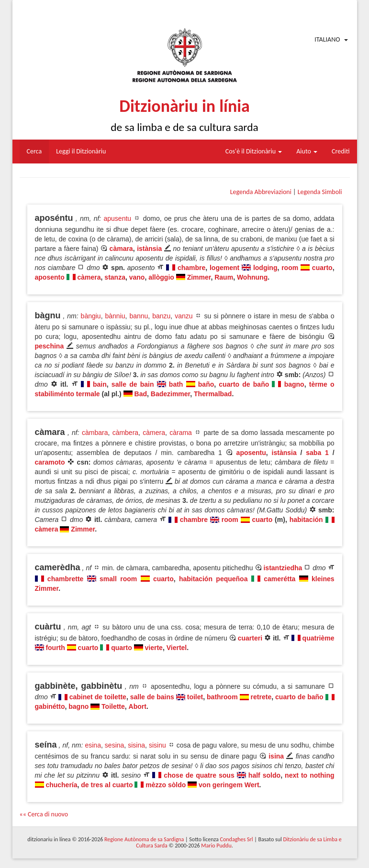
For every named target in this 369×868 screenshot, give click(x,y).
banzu (161, 316)
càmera (89, 277)
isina (276, 756)
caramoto (50, 462)
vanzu (184, 316)
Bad (141, 394)
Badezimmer (170, 394)
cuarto (322, 268)
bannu (139, 316)
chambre (191, 268)
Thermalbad (213, 394)
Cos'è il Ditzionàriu (254, 151)
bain (100, 384)
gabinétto (50, 706)
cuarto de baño (244, 384)
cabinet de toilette (98, 697)
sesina (114, 745)
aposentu (251, 453)
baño (206, 384)
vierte (154, 648)
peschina (50, 346)
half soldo (264, 775)
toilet (195, 697)
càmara (121, 249)
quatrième (319, 638)
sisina (136, 745)
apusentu (118, 218)
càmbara (95, 433)
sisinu (157, 745)
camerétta (280, 579)
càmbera (125, 433)
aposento (50, 277)
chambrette (65, 579)
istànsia (149, 249)
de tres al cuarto (107, 785)
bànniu (115, 316)
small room (118, 579)
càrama (181, 433)
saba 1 (317, 453)
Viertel (177, 648)
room (290, 268)
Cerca (34, 151)
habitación (306, 520)
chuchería (61, 785)
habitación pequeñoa (213, 579)
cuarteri (250, 638)
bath (176, 384)
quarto (122, 648)
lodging (265, 268)
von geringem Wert (229, 785)
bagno (294, 384)
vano (137, 277)
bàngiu (91, 316)
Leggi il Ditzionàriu (81, 151)
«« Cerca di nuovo (44, 814)
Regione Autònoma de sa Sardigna (144, 839)
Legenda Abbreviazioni (261, 192)
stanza (115, 277)
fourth (55, 648)
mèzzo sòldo (166, 785)
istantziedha (283, 568)
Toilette (113, 706)
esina (93, 745)
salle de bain (133, 384)
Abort (138, 706)
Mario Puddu (216, 846)
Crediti (341, 151)
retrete (261, 697)
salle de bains (152, 697)
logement (224, 268)
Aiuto (307, 151)
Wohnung (252, 277)
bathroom (222, 697)
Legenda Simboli (320, 192)
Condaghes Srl (237, 839)
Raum (224, 277)
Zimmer (199, 277)
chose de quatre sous (199, 775)
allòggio (161, 277)
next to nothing (309, 775)
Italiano (327, 39)
